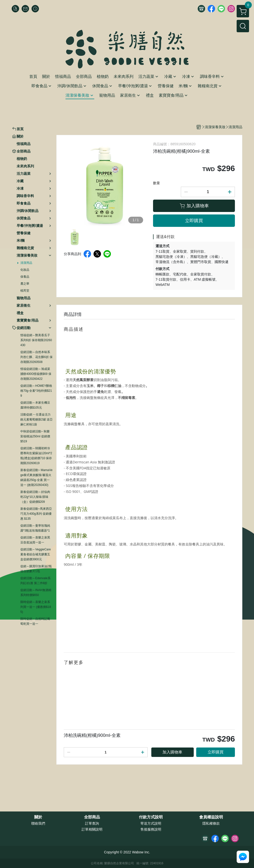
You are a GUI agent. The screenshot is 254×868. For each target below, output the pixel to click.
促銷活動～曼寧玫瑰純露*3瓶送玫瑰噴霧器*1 (35, 528)
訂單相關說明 (92, 829)
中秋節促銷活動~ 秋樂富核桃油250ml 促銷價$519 (35, 436)
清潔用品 (26, 263)
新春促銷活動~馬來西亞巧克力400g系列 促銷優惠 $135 (36, 514)
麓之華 (25, 284)
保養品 (25, 277)
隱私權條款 (211, 823)
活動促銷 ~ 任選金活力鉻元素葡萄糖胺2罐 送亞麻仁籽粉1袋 (36, 419)
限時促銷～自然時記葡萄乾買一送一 (35, 621)
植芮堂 (25, 291)
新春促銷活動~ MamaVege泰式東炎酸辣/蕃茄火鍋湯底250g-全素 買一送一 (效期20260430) (36, 478)
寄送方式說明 (151, 823)
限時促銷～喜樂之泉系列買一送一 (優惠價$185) (36, 607)
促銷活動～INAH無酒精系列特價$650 (36, 593)
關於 (38, 817)
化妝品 (25, 270)
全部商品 (92, 817)
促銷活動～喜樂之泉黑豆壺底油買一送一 (35, 540)
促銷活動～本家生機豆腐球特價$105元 (35, 405)
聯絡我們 (38, 823)
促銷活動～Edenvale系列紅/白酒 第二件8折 (35, 581)
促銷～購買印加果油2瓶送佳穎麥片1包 (36, 569)
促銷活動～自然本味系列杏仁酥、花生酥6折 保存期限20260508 (36, 357)
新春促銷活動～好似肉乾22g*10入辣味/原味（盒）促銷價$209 (35, 497)
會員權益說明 (211, 817)
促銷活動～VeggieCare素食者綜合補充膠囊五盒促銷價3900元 (36, 554)
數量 (157, 183)
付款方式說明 (151, 817)
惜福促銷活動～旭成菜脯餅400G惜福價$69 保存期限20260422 (36, 374)
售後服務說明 (151, 829)
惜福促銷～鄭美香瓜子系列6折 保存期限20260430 (36, 340)
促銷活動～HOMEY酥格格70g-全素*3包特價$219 (36, 391)
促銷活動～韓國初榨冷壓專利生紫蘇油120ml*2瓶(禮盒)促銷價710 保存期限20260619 (36, 456)
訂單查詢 (92, 823)
